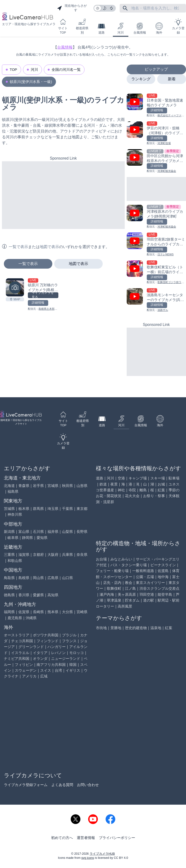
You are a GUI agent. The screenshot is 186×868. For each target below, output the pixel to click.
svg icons (88, 858)
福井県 (53, 532)
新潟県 (9, 532)
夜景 (114, 484)
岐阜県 (13, 538)
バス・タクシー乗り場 (129, 565)
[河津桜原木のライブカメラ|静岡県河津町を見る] (156, 217)
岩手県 (38, 486)
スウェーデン (26, 670)
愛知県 (42, 538)
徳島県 (9, 595)
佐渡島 (163, 571)
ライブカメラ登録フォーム (26, 785)
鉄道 (103, 484)
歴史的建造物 (136, 628)
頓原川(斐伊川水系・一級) (31, 82)
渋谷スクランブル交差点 (159, 588)
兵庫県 (67, 555)
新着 (172, 79)
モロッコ (77, 653)
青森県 (24, 486)
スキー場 (158, 478)
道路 (101, 28)
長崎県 (38, 612)
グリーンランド (31, 647)
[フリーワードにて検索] (125, 8)
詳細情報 (38, 303)
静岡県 (27, 538)
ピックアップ (156, 69)
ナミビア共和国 (17, 658)
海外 (159, 28)
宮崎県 (82, 612)
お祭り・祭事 (154, 496)
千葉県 (67, 509)
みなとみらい (121, 559)
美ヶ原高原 (127, 594)
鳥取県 (9, 578)
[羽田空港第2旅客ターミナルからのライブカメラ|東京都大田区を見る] (156, 245)
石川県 (38, 532)
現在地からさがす (72, 8)
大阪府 (53, 555)
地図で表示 (78, 264)
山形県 (82, 486)
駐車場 (174, 478)
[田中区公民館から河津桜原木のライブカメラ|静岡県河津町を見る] (156, 161)
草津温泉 (114, 600)
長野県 (82, 532)
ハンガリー (57, 647)
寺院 (132, 490)
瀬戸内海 (107, 594)
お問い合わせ (88, 785)
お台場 (101, 559)
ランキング (141, 79)
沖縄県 (31, 618)
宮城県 (53, 486)
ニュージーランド (66, 658)
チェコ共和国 (22, 641)
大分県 (67, 612)
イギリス (73, 670)
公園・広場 (145, 577)
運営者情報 (86, 838)
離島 (143, 490)
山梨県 (67, 532)
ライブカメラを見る (43, 295)
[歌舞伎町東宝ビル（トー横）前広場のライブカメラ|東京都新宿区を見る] (156, 272)
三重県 (9, 555)
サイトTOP (63, 26)
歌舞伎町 (114, 588)
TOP (13, 70)
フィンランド (47, 641)
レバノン (58, 653)
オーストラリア (17, 635)
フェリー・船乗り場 (112, 571)
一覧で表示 (28, 264)
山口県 (67, 578)
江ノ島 (130, 588)
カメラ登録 (178, 26)
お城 (161, 484)
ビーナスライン (163, 565)
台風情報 (140, 28)
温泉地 (156, 628)
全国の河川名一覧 (66, 70)
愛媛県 (38, 595)
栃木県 (24, 509)
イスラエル (20, 653)
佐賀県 (24, 612)
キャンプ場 (138, 478)
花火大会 (132, 496)
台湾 (58, 670)
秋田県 (67, 486)
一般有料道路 (143, 571)
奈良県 (82, 555)
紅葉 (161, 490)
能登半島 (165, 594)
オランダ (40, 658)
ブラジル (69, 635)
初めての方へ (62, 838)
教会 (129, 583)
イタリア (40, 653)
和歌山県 (15, 561)
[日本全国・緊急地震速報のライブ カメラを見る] (156, 106)
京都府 (38, 555)
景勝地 (116, 628)
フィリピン (24, 665)
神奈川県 (15, 514)
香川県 (24, 595)
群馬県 (38, 509)
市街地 (101, 628)
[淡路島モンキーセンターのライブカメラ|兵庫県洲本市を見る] (156, 300)
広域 (44, 676)
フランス (69, 641)
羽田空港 (147, 594)
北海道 (9, 486)
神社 (121, 490)
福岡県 (9, 612)
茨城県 (9, 509)
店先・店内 (112, 583)
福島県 (13, 491)
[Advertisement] (63, 195)
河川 (121, 28)
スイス (46, 670)
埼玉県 (53, 509)
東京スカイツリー (150, 583)
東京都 (82, 509)
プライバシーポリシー (117, 838)
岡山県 (38, 578)
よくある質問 (62, 785)
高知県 (53, 595)
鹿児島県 (15, 618)
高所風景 (125, 606)
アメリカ (29, 676)
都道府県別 (82, 26)
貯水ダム (132, 600)
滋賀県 (24, 555)
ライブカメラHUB (102, 854)
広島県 (53, 578)
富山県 (24, 532)
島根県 (24, 578)
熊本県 (53, 612)
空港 (121, 478)
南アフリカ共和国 (51, 665)
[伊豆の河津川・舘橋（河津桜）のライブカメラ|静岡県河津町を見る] (156, 133)
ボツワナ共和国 (46, 635)
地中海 (163, 577)
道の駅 (149, 600)
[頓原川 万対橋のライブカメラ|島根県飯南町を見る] (15, 287)
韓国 (73, 665)
